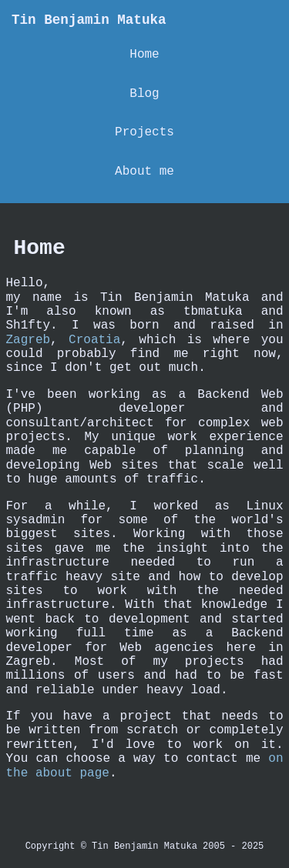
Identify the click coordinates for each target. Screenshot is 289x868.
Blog (144, 94)
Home (144, 55)
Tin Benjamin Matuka (89, 20)
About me (144, 172)
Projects (144, 132)
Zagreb (29, 340)
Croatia (94, 340)
